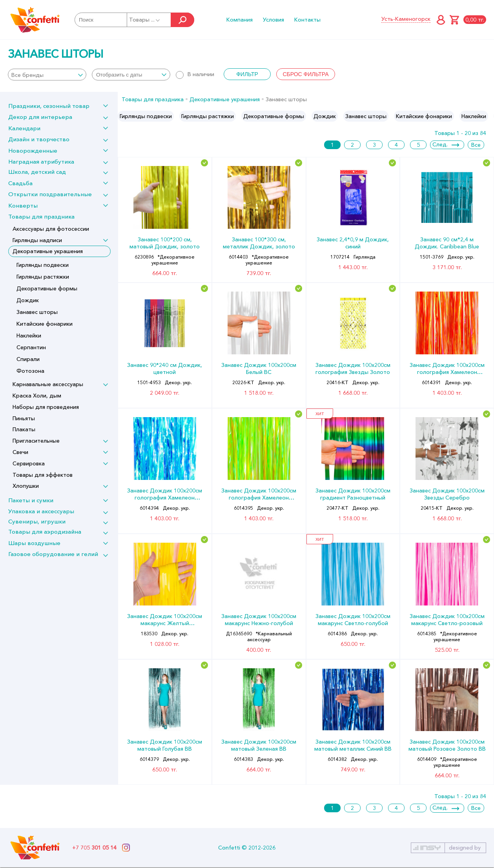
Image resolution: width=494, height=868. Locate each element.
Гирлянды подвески (43, 265)
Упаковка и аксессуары (41, 511)
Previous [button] (124, 116)
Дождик (28, 300)
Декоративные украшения (48, 251)
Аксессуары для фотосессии (51, 229)
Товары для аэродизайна (45, 532)
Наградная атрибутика (41, 161)
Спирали (28, 359)
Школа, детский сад (37, 172)
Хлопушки (26, 486)
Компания (240, 20)
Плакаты (24, 429)
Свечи (20, 452)
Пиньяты (24, 418)
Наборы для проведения (46, 407)
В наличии (195, 74)
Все (476, 145)
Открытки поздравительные (50, 194)
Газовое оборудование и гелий (53, 554)
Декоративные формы (47, 288)
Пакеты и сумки (31, 500)
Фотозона (30, 371)
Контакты (307, 20)
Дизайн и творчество (39, 139)
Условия (273, 20)
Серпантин (31, 347)
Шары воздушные (34, 543)
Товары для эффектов (43, 475)
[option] (146, 116)
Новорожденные (33, 150)
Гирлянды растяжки (43, 277)
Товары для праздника (41, 216)
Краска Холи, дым (37, 396)
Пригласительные (36, 441)
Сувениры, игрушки (37, 521)
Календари (24, 128)
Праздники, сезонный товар (49, 106)
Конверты (23, 205)
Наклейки (29, 336)
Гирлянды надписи (37, 240)
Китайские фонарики (45, 324)
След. (440, 144)
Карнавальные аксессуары (48, 384)
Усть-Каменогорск (406, 19)
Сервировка (29, 463)
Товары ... (145, 20)
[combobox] (47, 75)
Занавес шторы (37, 312)
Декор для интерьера (40, 117)
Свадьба (20, 183)
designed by (465, 848)
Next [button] (488, 116)
